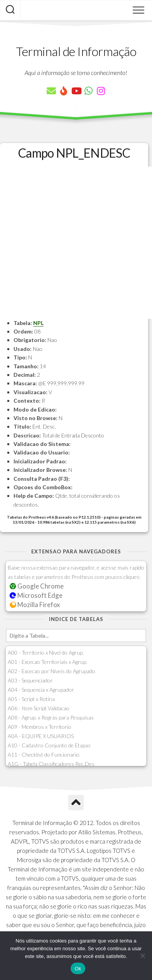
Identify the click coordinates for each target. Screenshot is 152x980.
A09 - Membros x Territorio (40, 727)
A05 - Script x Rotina (31, 699)
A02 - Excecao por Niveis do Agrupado (52, 671)
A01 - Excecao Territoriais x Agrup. (47, 662)
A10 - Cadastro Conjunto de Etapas (49, 745)
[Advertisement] (76, 243)
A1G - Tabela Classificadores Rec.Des (51, 764)
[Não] (142, 956)
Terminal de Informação (76, 51)
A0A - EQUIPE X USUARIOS (41, 736)
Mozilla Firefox (35, 605)
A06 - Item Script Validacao (39, 708)
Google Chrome (37, 586)
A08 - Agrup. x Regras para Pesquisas (51, 717)
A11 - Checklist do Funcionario (44, 755)
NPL (38, 323)
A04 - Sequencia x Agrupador (41, 690)
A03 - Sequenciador (30, 680)
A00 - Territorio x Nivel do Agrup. (46, 652)
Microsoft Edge (36, 595)
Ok (78, 969)
